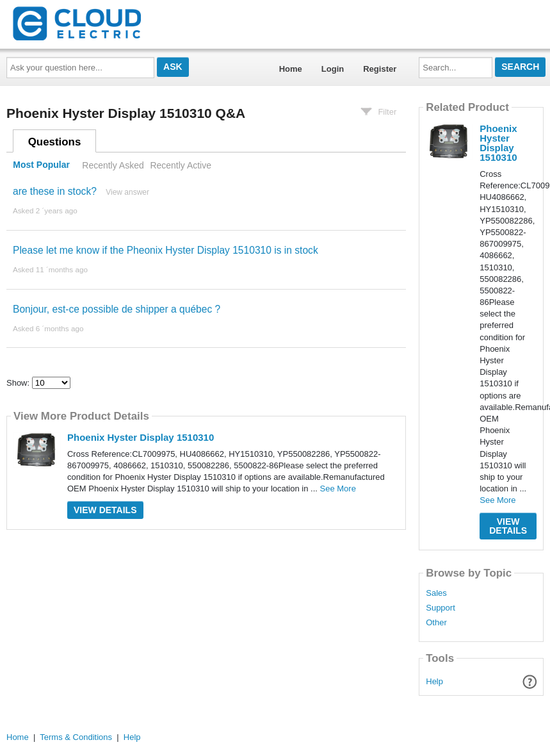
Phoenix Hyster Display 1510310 (141, 437)
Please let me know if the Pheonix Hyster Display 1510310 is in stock (166, 250)
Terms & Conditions (76, 737)
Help (434, 681)
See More (338, 489)
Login (333, 69)
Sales (436, 593)
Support (441, 608)
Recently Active (181, 165)
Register (380, 69)
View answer (127, 192)
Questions (55, 142)
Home (291, 69)
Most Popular (41, 165)
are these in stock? (55, 191)
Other (436, 623)
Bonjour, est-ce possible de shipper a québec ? (117, 309)
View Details (105, 510)
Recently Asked (113, 165)
